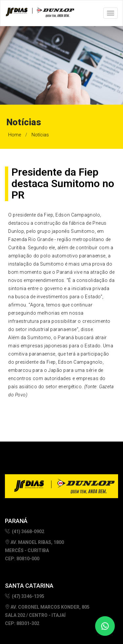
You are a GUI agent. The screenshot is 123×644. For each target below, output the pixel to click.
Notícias (40, 135)
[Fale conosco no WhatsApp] (105, 626)
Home (15, 135)
